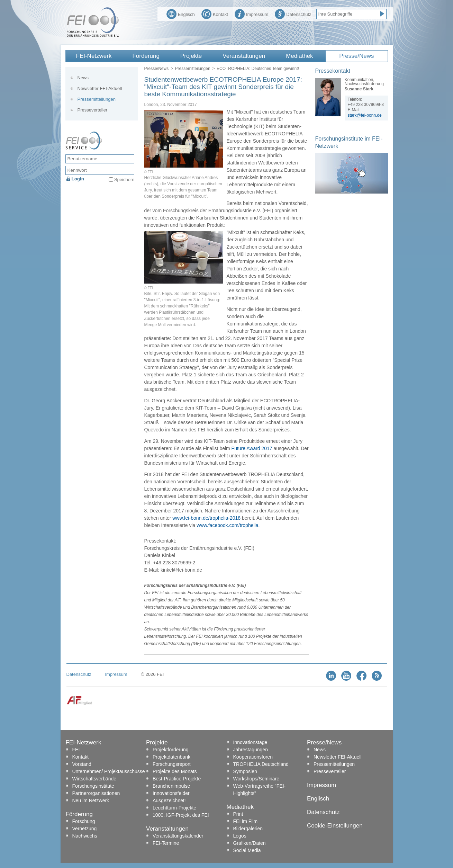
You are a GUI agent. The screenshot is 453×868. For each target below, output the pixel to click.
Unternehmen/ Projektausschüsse (109, 771)
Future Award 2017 (252, 448)
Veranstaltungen (244, 56)
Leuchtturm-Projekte (174, 808)
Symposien (245, 771)
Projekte (191, 56)
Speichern (124, 180)
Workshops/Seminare (256, 779)
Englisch (181, 14)
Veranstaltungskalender (178, 836)
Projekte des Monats (175, 771)
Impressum (251, 14)
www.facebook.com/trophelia (227, 525)
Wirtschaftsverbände (94, 779)
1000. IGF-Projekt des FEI (181, 815)
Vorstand (82, 764)
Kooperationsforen (253, 757)
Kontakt (215, 14)
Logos (240, 836)
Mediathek (299, 56)
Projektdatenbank (171, 757)
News (83, 78)
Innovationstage (250, 742)
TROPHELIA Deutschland (261, 764)
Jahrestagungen (251, 750)
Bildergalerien (248, 829)
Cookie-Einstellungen (335, 826)
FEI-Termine (166, 843)
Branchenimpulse (171, 786)
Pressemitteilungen (193, 69)
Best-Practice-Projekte (177, 779)
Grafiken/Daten (250, 843)
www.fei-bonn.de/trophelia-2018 (206, 518)
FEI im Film (246, 821)
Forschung (84, 821)
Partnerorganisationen (96, 793)
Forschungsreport (172, 764)
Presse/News (356, 56)
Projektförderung (171, 750)
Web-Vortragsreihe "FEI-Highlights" (260, 790)
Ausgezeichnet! (169, 800)
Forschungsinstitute (93, 786)
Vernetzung (85, 829)
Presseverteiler (93, 110)
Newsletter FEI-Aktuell (100, 88)
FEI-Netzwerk (94, 56)
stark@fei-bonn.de (365, 115)
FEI (76, 750)
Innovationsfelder (171, 793)
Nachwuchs (85, 836)
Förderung (146, 56)
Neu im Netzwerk (91, 800)
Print (238, 814)
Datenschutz (293, 14)
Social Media (247, 850)
